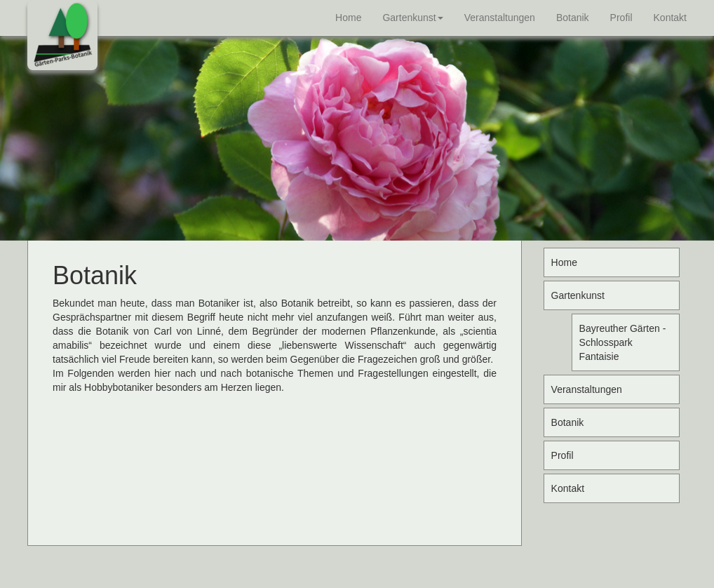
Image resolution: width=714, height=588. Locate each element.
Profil (621, 18)
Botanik (573, 18)
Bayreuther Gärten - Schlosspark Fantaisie (623, 342)
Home (348, 18)
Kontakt (670, 18)
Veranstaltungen (500, 18)
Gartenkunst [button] (412, 18)
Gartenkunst (578, 295)
